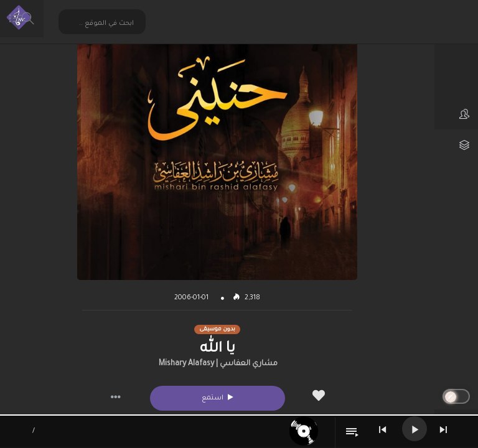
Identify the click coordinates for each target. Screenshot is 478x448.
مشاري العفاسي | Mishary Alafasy (218, 364)
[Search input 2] (103, 23)
